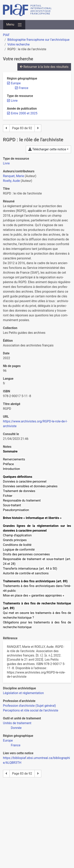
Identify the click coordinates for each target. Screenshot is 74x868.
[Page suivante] (38, 128)
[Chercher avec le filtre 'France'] (16, 745)
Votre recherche (19, 44)
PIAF (6, 35)
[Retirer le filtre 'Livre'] (14, 101)
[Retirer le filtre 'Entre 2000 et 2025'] (24, 113)
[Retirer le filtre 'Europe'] (16, 83)
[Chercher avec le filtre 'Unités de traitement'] (17, 723)
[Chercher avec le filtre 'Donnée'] (16, 728)
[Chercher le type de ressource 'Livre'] (6, 163)
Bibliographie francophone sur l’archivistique (38, 40)
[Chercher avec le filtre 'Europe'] (8, 740)
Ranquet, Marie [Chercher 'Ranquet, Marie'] (14, 176)
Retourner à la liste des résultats (44, 67)
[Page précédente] (6, 128)
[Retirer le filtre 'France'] (23, 88)
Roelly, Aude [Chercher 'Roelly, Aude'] (11, 181)
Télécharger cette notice (47, 149)
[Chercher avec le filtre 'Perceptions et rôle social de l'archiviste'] (31, 710)
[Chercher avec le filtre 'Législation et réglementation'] (23, 693)
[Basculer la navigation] (14, 25)
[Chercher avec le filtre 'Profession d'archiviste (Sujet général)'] (29, 706)
